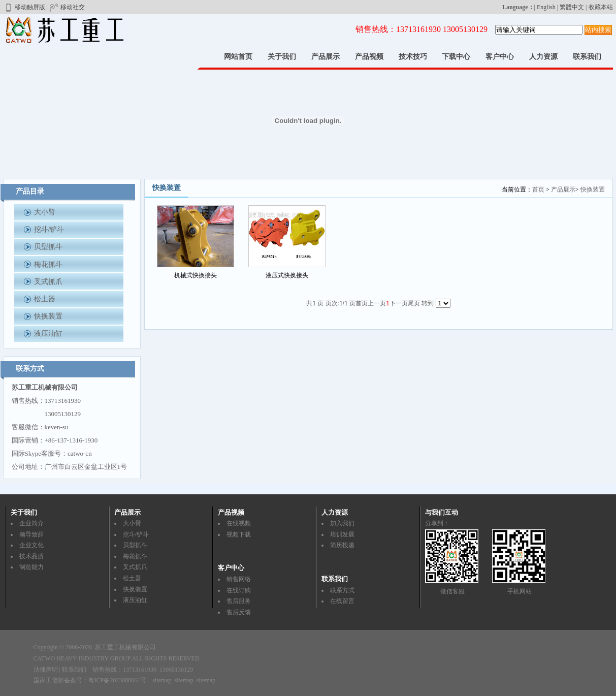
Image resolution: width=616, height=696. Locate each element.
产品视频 (369, 57)
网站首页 (238, 57)
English (546, 7)
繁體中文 (572, 7)
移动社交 (67, 7)
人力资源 (543, 57)
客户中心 (500, 57)
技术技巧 (413, 57)
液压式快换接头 (287, 275)
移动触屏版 (24, 7)
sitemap (162, 680)
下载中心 (456, 57)
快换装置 (593, 189)
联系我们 (587, 57)
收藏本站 (601, 7)
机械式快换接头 (196, 275)
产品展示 (326, 57)
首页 (538, 189)
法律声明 (46, 670)
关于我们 (282, 57)
